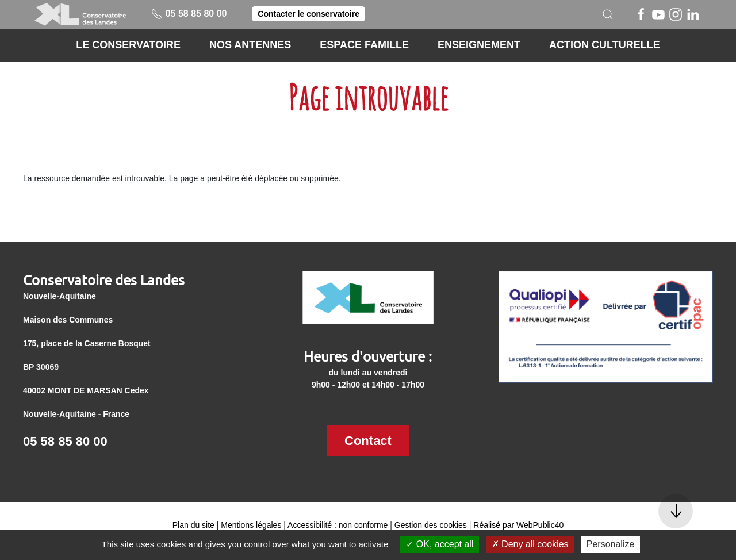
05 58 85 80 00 (189, 14)
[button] (608, 14)
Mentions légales (251, 525)
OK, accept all (440, 544)
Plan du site (193, 525)
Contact (368, 441)
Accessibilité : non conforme (338, 525)
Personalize (611, 544)
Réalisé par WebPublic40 (518, 525)
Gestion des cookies (431, 525)
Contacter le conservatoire (308, 14)
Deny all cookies (530, 544)
